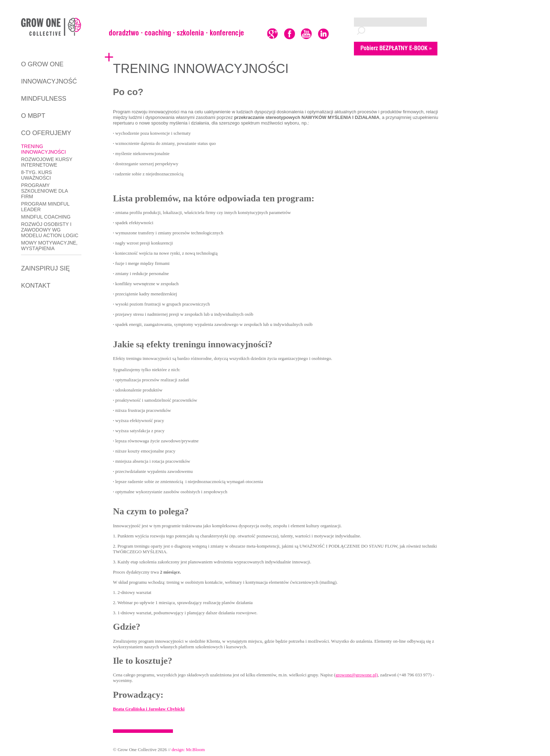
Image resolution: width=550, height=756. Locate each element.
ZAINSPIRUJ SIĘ (45, 268)
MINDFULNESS (44, 99)
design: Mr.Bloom (188, 750)
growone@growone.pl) (357, 675)
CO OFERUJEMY (46, 133)
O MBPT (33, 116)
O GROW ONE (42, 64)
